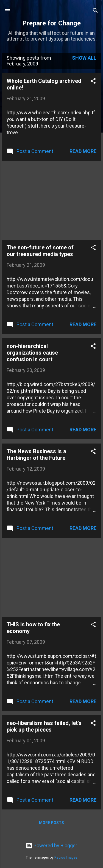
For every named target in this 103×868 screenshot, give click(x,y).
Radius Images (66, 857)
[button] (93, 82)
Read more (83, 151)
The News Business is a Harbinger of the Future (36, 455)
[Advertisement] (43, 200)
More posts (51, 823)
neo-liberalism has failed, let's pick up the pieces (44, 726)
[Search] (95, 11)
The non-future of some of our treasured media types (40, 251)
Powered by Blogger (51, 845)
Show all (84, 58)
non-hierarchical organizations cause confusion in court (32, 353)
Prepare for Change (51, 23)
